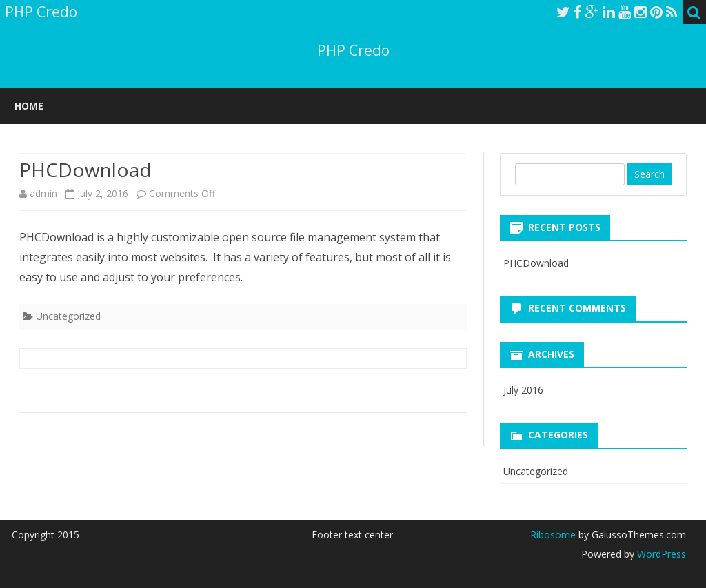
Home (29, 106)
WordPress (660, 554)
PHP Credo (353, 51)
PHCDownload (536, 263)
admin (43, 193)
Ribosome (553, 535)
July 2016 (523, 390)
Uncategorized (68, 316)
